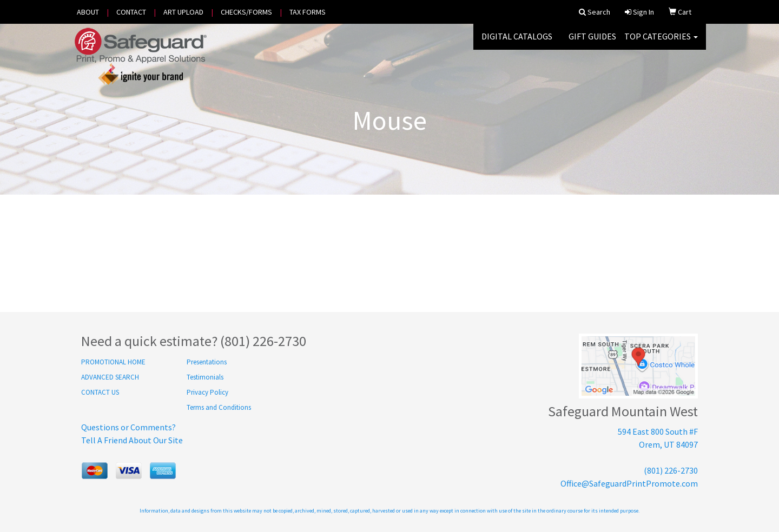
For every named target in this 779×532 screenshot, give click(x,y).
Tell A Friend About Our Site (132, 440)
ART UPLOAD (183, 12)
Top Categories (661, 43)
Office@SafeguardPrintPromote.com (629, 483)
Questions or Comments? (128, 427)
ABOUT (88, 12)
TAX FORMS (308, 12)
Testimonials (205, 377)
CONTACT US (100, 392)
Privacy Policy (207, 392)
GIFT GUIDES (592, 43)
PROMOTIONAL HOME (113, 362)
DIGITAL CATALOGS (517, 43)
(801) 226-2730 (671, 470)
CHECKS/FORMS (246, 12)
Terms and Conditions (219, 407)
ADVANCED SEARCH (110, 377)
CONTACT (131, 12)
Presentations (207, 362)
